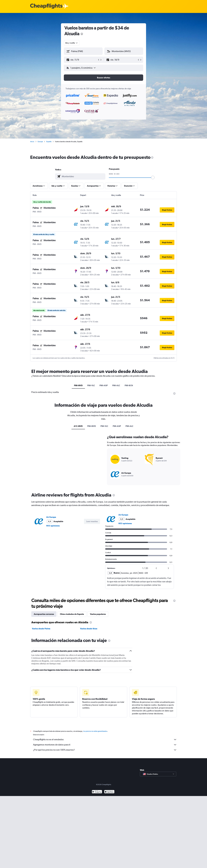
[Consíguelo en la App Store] (109, 795)
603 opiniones (53, 526)
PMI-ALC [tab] (116, 385)
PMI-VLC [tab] (91, 385)
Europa (40, 142)
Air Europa (51, 517)
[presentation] (82, 34)
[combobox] (72, 43)
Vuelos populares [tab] (98, 614)
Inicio (32, 142)
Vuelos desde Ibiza (89, 629)
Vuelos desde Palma (41, 629)
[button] (82, 60)
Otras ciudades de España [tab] (72, 614)
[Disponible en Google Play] (97, 795)
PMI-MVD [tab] (78, 385)
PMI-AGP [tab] (104, 385)
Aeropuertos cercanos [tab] (44, 614)
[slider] (153, 177)
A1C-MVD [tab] (78, 426)
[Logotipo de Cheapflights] (46, 6)
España (49, 142)
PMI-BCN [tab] (129, 385)
